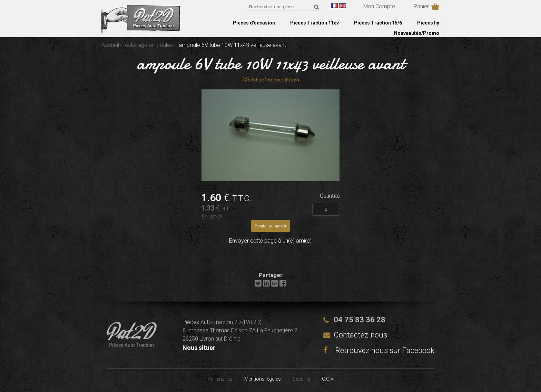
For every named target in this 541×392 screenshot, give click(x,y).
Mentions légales (263, 379)
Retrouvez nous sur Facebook (379, 350)
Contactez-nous (360, 335)
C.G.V (328, 379)
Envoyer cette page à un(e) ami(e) (270, 241)
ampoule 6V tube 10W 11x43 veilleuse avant (271, 63)
